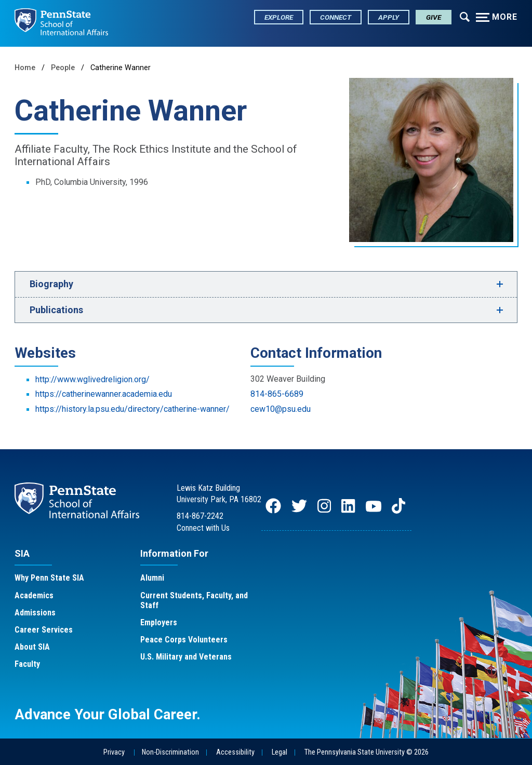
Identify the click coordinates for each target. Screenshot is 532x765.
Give (434, 17)
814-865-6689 (277, 394)
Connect (336, 17)
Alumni (152, 578)
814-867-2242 (200, 516)
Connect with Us (203, 528)
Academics (34, 595)
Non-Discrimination (170, 752)
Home (25, 68)
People (63, 68)
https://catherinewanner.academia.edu (104, 394)
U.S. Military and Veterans (186, 657)
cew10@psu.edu (281, 409)
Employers (159, 622)
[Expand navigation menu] (465, 16)
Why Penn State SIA (49, 578)
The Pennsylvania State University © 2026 (367, 752)
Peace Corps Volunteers (184, 640)
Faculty (27, 664)
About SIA (32, 647)
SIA (22, 553)
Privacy (114, 752)
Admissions (35, 613)
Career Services (44, 630)
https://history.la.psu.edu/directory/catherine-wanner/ (132, 409)
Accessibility (235, 752)
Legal (280, 752)
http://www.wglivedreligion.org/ (92, 379)
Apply (389, 17)
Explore (279, 17)
